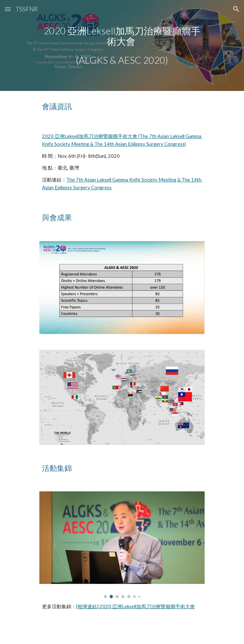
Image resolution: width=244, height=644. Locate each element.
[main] (122, 45)
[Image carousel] (122, 545)
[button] (8, 9)
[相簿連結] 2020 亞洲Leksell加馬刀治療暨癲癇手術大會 (136, 606)
